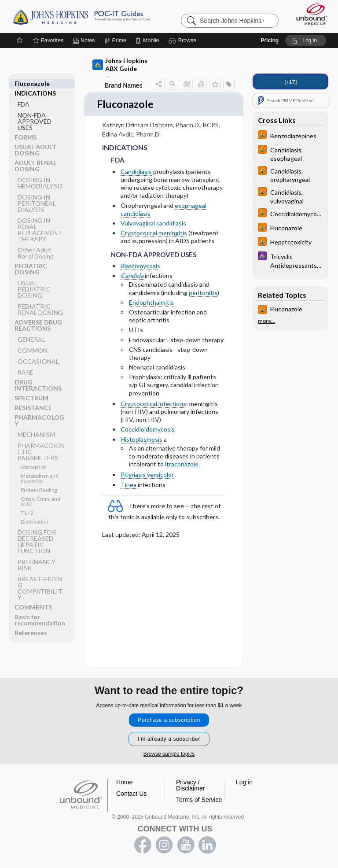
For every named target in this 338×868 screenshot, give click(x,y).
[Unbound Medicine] (309, 14)
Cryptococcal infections (153, 404)
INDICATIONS (35, 83)
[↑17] (290, 82)
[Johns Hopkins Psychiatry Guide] (290, 260)
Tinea (129, 485)
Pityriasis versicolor (147, 475)
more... (266, 321)
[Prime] (115, 41)
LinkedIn (207, 845)
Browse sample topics (169, 754)
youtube (186, 845)
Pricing (270, 41)
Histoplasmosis (141, 440)
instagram (164, 845)
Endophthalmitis (151, 303)
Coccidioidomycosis (148, 430)
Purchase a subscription (169, 720)
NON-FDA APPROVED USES (35, 112)
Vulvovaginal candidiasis (153, 224)
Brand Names (124, 85)
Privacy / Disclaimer (190, 785)
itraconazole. (182, 465)
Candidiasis (136, 172)
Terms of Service (199, 800)
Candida (132, 276)
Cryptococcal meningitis (154, 234)
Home (124, 782)
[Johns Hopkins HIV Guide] (290, 136)
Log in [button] (244, 782)
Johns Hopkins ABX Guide (120, 65)
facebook (143, 845)
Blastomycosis (140, 267)
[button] (184, 41)
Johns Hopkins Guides (81, 16)
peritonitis (203, 293)
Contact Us (131, 794)
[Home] (20, 41)
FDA (24, 94)
